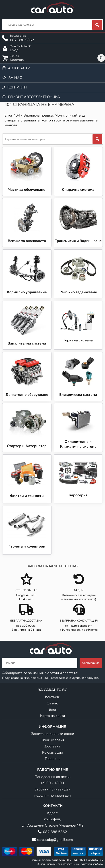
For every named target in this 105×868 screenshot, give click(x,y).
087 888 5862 (55, 832)
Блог (53, 710)
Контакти (17, 87)
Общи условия (53, 740)
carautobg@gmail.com (55, 840)
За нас (15, 78)
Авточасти (19, 68)
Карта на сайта (53, 716)
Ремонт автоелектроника (34, 97)
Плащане (53, 759)
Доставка (52, 746)
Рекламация (52, 753)
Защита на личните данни (52, 734)
